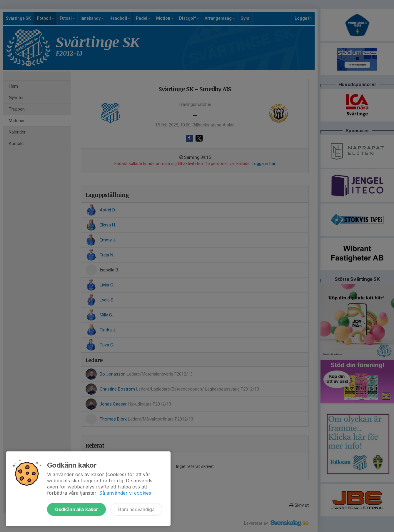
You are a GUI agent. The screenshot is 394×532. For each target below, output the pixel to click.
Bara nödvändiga (136, 509)
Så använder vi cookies (125, 493)
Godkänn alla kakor (76, 509)
